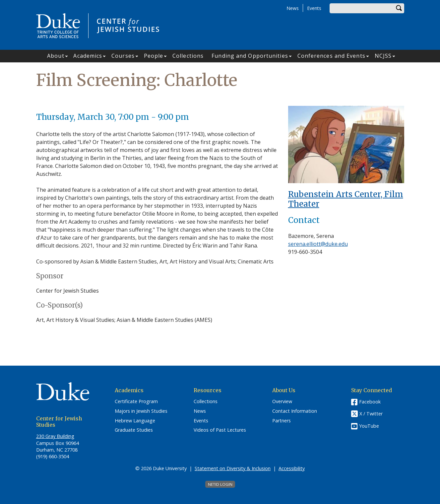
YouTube (369, 426)
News (293, 8)
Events (314, 8)
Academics (88, 56)
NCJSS (383, 56)
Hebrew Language (135, 421)
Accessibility (292, 468)
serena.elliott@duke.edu (318, 244)
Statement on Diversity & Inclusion (233, 468)
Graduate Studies (134, 430)
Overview (282, 401)
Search (399, 8)
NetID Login (220, 484)
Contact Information (295, 411)
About (56, 56)
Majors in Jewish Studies (141, 411)
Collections (188, 56)
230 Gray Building (55, 436)
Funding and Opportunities (250, 56)
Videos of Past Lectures (220, 430)
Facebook (370, 402)
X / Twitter (371, 414)
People (154, 56)
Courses (123, 56)
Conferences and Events (331, 56)
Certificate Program (136, 401)
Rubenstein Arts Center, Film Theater (346, 199)
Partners (282, 421)
